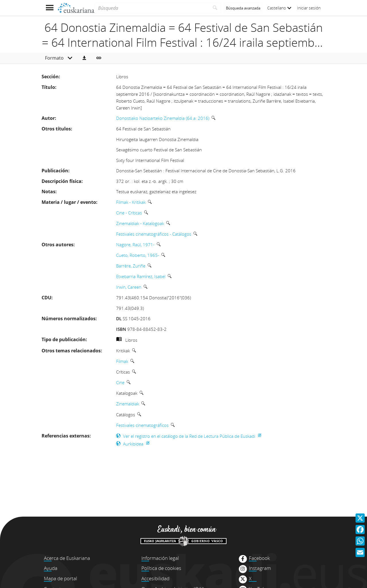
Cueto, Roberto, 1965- (138, 255)
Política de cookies (161, 568)
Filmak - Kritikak (131, 202)
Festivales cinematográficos (142, 425)
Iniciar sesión (309, 8)
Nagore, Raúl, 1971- (135, 245)
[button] (84, 58)
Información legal (160, 558)
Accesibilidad (155, 578)
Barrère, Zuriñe (131, 266)
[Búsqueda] (152, 8)
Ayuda (51, 568)
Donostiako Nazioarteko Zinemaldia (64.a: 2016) (163, 118)
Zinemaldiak (128, 404)
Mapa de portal (60, 578)
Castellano (279, 8)
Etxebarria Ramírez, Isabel (141, 276)
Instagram (260, 568)
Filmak (122, 361)
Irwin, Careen (129, 287)
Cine (120, 382)
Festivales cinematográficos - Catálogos (154, 234)
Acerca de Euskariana (67, 558)
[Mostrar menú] (49, 8)
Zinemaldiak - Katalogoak (140, 223)
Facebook (259, 558)
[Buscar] (215, 8)
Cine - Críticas (129, 213)
